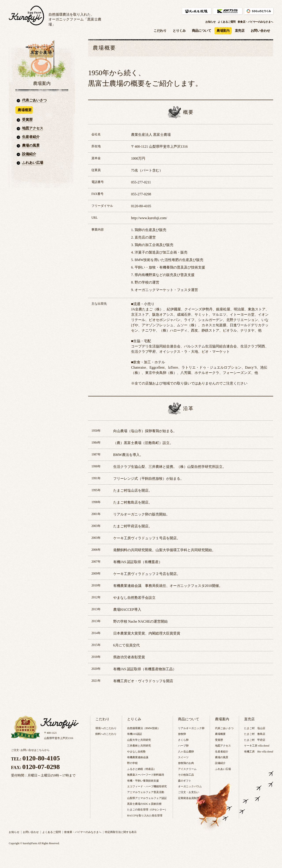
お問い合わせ (260, 31)
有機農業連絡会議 (138, 757)
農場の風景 (31, 145)
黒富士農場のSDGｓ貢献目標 (144, 804)
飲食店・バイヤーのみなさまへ (255, 22)
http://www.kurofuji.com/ (149, 218)
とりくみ (179, 31)
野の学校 (132, 763)
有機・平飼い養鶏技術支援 (143, 781)
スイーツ (183, 757)
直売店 (240, 31)
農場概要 (220, 734)
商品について (202, 31)
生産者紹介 (31, 137)
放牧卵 (182, 734)
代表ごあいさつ (34, 100)
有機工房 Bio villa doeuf (259, 752)
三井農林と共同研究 (139, 746)
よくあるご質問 (227, 22)
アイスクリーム (187, 769)
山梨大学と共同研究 (139, 740)
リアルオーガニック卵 (191, 728)
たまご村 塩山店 (255, 728)
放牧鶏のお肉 (186, 763)
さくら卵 (183, 740)
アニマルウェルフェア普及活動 (146, 792)
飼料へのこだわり (106, 734)
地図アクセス (33, 128)
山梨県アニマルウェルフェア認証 (147, 798)
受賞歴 (27, 120)
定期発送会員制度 (189, 798)
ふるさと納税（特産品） (142, 769)
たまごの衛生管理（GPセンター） (147, 810)
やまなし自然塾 (136, 752)
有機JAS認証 (135, 734)
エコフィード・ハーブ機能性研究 (147, 786)
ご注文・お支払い (189, 792)
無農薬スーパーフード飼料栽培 (146, 775)
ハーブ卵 (183, 746)
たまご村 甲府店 (255, 740)
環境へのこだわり (106, 728)
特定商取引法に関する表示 (121, 832)
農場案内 (223, 31)
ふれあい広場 (33, 163)
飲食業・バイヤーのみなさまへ (83, 832)
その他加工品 (186, 775)
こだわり (160, 31)
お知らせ (210, 22)
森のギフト (185, 781)
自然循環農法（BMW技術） (144, 728)
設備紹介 (29, 154)
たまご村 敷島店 (255, 734)
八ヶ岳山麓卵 (186, 752)
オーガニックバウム (190, 786)
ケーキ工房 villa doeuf (257, 746)
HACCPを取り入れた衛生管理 (145, 816)
